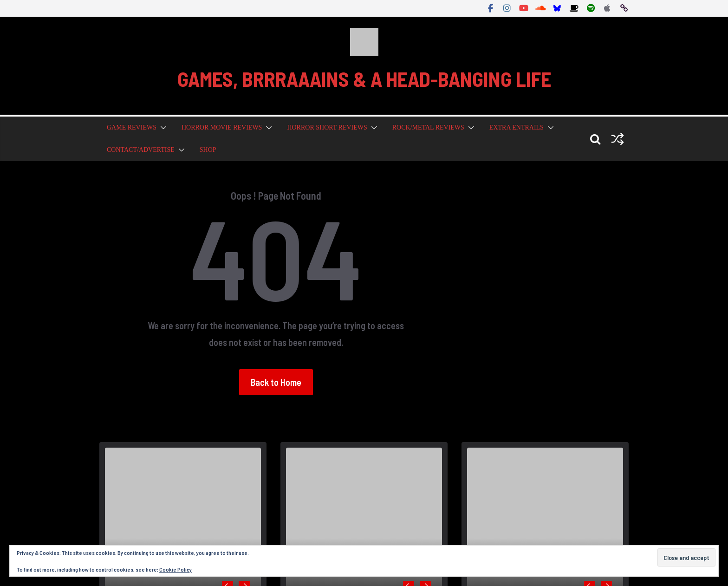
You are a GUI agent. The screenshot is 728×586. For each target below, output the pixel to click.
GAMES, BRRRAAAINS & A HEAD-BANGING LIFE (364, 79)
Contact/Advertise (141, 150)
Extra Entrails (517, 127)
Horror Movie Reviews (222, 127)
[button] (162, 128)
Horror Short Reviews (327, 127)
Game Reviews (132, 127)
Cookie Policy (175, 569)
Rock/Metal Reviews (428, 127)
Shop (208, 150)
